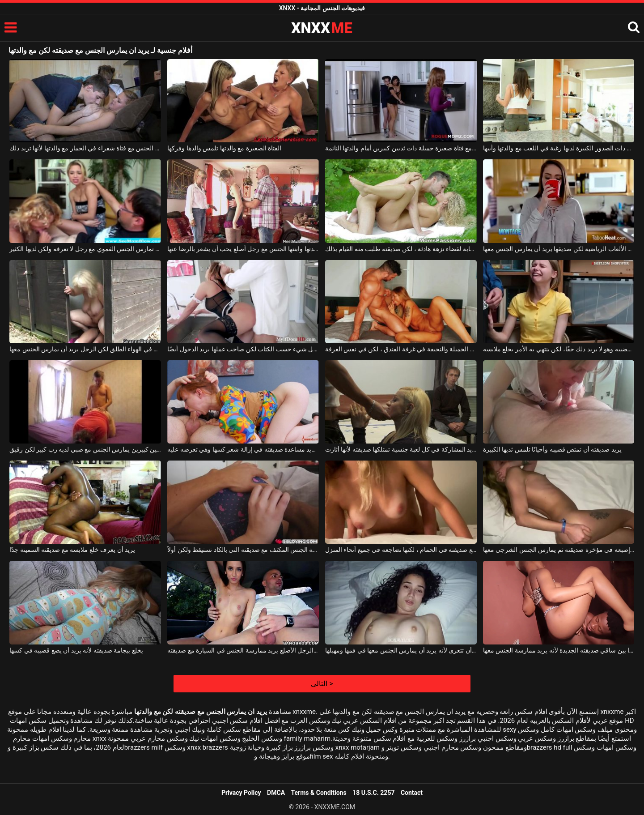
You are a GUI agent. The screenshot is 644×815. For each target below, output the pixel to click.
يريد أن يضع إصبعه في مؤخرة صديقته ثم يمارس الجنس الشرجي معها (559, 550)
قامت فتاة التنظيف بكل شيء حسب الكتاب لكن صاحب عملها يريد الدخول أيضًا (243, 349)
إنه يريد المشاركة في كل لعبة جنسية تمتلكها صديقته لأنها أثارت (401, 449)
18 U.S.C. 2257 (373, 793)
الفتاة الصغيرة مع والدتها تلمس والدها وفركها (224, 148)
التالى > (322, 684)
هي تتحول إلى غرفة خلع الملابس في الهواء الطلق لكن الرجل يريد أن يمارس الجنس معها (85, 349)
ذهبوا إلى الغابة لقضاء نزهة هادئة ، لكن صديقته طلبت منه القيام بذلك (401, 249)
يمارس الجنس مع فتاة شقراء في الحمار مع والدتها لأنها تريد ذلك (85, 148)
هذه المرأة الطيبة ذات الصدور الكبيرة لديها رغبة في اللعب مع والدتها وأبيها (559, 148)
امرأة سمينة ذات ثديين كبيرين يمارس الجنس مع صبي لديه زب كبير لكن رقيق (85, 449)
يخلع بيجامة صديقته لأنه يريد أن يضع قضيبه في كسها (76, 650)
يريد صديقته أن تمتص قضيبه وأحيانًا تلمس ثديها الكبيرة (552, 449)
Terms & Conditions (319, 793)
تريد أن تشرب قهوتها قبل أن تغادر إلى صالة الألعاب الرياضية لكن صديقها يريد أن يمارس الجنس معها (559, 249)
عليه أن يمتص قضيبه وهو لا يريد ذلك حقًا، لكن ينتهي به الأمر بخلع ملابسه (559, 349)
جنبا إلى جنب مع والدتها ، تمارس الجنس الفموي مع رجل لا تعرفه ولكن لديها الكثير (85, 249)
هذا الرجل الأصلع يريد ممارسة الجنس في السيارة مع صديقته (243, 650)
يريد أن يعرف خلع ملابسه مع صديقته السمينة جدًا (72, 550)
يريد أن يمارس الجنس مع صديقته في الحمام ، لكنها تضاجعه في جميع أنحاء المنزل (401, 550)
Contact (412, 793)
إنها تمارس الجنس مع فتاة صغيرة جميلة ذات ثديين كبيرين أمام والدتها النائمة (401, 148)
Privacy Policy (241, 793)
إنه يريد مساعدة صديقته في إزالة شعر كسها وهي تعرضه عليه (243, 449)
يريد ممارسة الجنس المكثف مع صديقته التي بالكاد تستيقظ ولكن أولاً (243, 550)
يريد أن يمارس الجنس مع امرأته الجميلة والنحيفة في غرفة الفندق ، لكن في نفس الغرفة (401, 349)
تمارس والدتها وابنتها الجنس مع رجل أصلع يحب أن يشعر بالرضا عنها (243, 249)
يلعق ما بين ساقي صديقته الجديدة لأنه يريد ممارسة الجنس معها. (559, 650)
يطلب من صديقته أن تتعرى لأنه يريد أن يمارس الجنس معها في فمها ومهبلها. (401, 650)
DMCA (276, 793)
